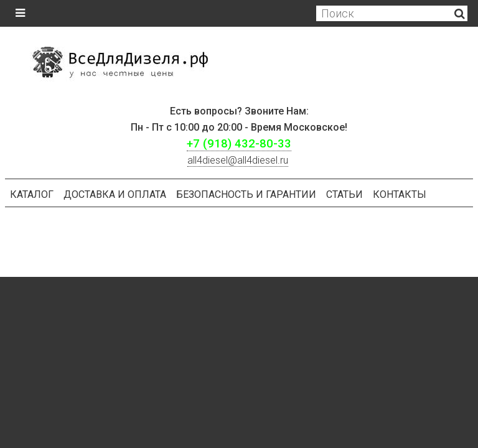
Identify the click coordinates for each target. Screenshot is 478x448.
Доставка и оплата (115, 194)
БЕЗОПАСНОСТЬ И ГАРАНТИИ (246, 194)
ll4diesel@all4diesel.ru (238, 160)
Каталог (32, 194)
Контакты (400, 194)
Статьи (344, 194)
